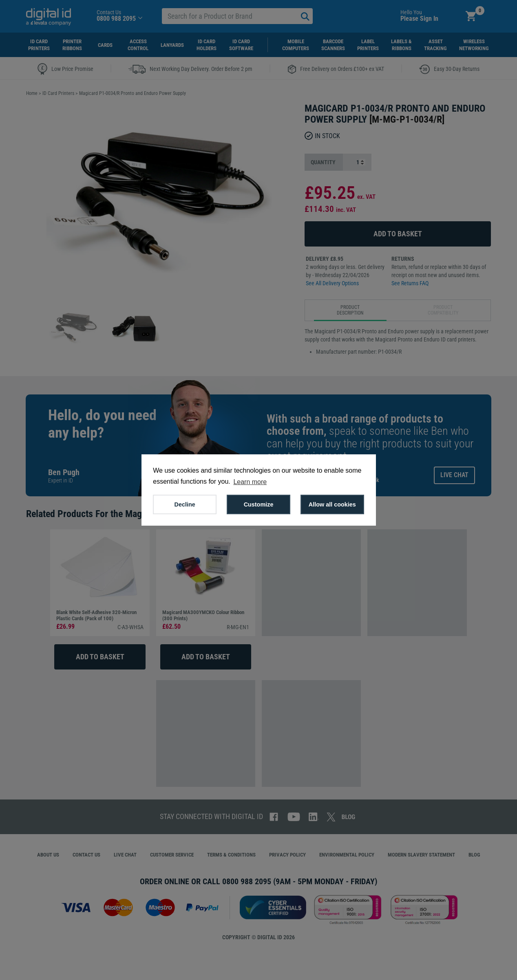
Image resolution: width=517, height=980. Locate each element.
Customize (259, 504)
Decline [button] (185, 504)
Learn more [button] (250, 482)
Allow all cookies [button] (332, 504)
